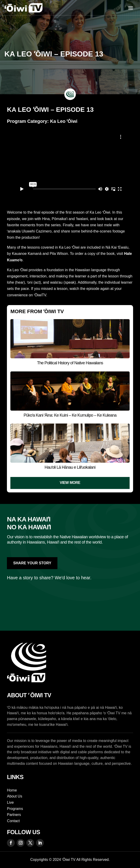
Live (10, 802)
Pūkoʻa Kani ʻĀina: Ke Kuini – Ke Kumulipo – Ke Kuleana (70, 415)
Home (12, 790)
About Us (15, 796)
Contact (13, 821)
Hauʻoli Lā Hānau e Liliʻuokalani (70, 467)
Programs (15, 809)
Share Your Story (32, 563)
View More (70, 483)
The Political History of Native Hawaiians (70, 363)
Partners (14, 815)
